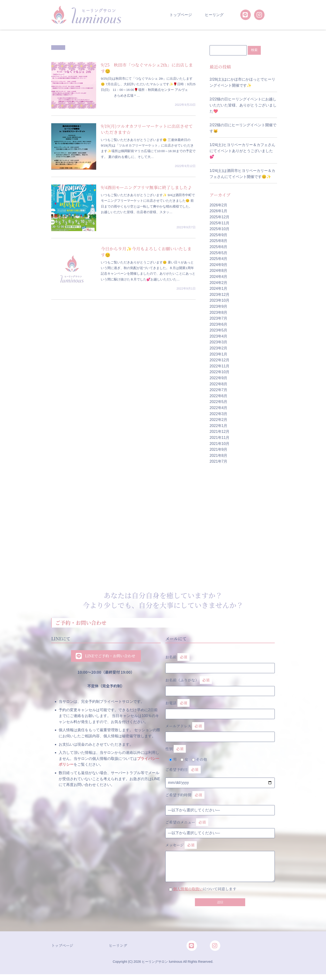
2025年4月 (219, 259)
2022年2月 (219, 420)
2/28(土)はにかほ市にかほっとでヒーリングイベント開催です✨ (242, 83)
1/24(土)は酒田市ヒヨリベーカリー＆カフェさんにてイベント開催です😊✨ (242, 174)
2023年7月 (219, 319)
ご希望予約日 (183, 770)
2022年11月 (219, 366)
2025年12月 (219, 217)
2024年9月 (219, 265)
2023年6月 (219, 325)
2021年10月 (219, 444)
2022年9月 (219, 378)
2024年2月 (219, 283)
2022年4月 (219, 408)
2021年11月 (219, 438)
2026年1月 (219, 211)
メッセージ (220, 855)
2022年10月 (219, 372)
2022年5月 (219, 402)
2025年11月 (219, 223)
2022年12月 (219, 360)
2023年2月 (219, 348)
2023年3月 (219, 342)
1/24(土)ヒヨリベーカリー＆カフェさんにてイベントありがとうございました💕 (242, 151)
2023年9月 (219, 307)
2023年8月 (219, 312)
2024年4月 (219, 277)
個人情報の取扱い (188, 889)
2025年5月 (219, 253)
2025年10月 (219, 229)
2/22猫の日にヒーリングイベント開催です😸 (243, 128)
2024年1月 (219, 289)
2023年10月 (219, 301)
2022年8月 (219, 384)
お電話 (220, 708)
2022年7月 (219, 390)
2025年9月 (219, 235)
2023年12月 (219, 295)
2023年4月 (219, 336)
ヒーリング (214, 15)
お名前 (220, 662)
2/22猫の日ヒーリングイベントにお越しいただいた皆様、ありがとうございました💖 (243, 105)
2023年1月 (219, 354)
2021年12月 (219, 432)
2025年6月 (219, 247)
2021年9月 (219, 450)
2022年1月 (219, 426)
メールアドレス (220, 730)
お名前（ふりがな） (220, 685)
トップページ (181, 15)
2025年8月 (219, 241)
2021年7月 (219, 462)
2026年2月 (219, 205)
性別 (176, 749)
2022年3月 (219, 414)
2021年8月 (219, 456)
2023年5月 (219, 330)
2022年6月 (219, 396)
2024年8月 (219, 271)
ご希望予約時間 (185, 795)
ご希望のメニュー (187, 823)
